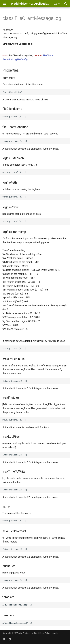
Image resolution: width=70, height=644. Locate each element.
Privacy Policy (44, 633)
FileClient (48, 56)
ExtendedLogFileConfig (15, 60)
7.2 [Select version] (56, 4)
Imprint (55, 633)
